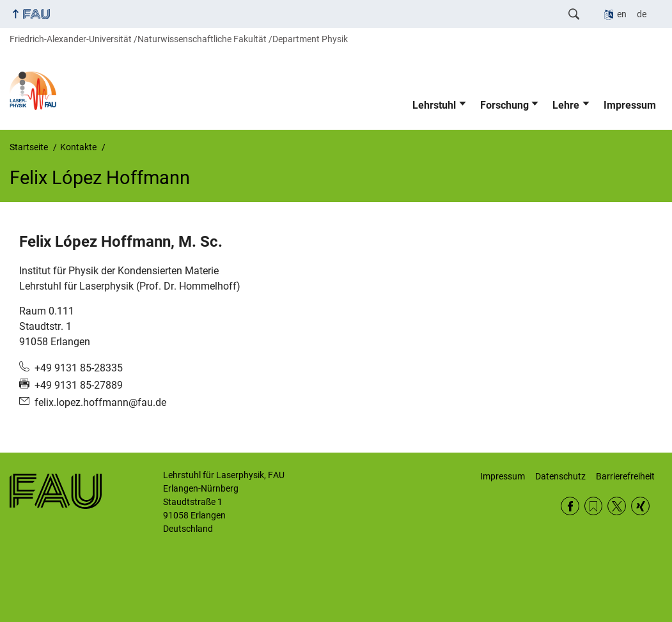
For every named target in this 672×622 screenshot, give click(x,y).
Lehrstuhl (434, 105)
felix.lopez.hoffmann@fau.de (100, 402)
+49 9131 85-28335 (79, 368)
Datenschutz (560, 476)
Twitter (617, 506)
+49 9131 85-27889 (79, 385)
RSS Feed (594, 506)
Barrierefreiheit (625, 476)
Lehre (566, 105)
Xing (640, 506)
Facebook (570, 506)
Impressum (630, 105)
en (622, 14)
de (642, 14)
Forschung (504, 105)
